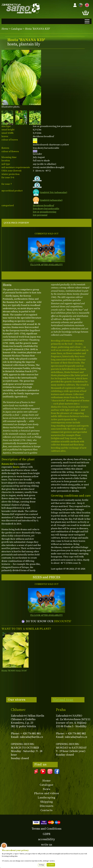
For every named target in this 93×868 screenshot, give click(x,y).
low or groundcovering (45, 212)
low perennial (40, 215)
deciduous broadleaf (43, 206)
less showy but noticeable (46, 209)
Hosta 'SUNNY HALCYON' (14, 671)
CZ (80, 5)
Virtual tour (63, 700)
